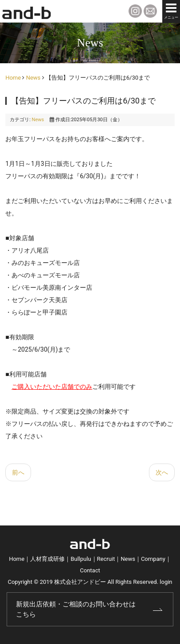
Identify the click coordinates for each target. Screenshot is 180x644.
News (33, 78)
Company (153, 559)
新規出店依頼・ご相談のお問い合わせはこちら (76, 609)
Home (13, 78)
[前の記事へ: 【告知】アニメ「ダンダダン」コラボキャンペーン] (18, 472)
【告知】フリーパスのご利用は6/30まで (83, 101)
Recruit (106, 559)
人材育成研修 (47, 559)
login (166, 582)
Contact (90, 570)
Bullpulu (81, 559)
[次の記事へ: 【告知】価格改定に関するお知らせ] (162, 472)
